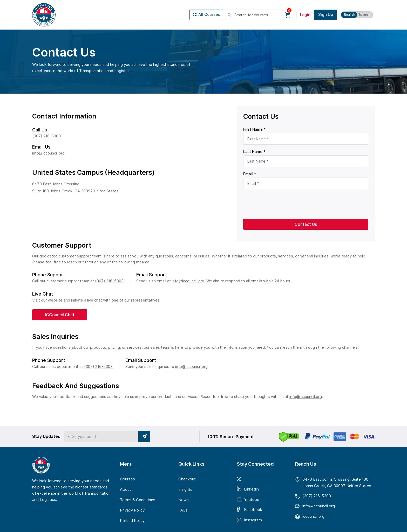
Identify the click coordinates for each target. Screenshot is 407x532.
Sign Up (326, 14)
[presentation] (283, 204)
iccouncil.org (313, 516)
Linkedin (251, 489)
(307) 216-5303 (46, 136)
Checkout (187, 479)
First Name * (255, 129)
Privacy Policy (132, 510)
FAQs (183, 510)
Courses (127, 479)
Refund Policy (132, 520)
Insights (185, 489)
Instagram (253, 520)
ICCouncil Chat (60, 315)
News (184, 500)
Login (305, 15)
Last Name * (254, 152)
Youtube (252, 499)
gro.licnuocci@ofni (319, 506)
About (126, 489)
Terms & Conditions (138, 500)
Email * (250, 174)
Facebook (253, 509)
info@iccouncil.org (48, 153)
